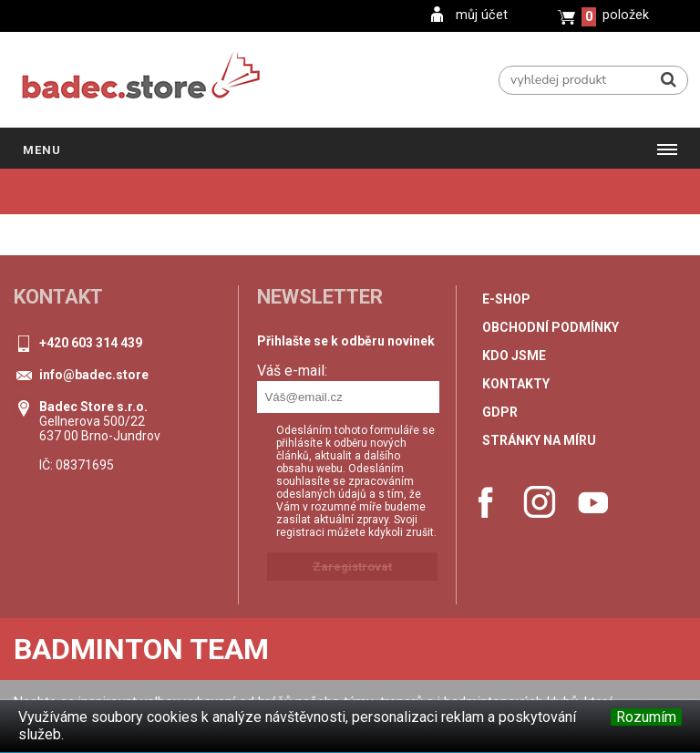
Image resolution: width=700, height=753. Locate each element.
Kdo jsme (514, 356)
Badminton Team (141, 649)
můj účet (482, 15)
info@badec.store (94, 375)
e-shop (506, 299)
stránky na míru (539, 440)
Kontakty (516, 384)
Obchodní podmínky (551, 327)
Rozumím (646, 717)
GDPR (500, 412)
